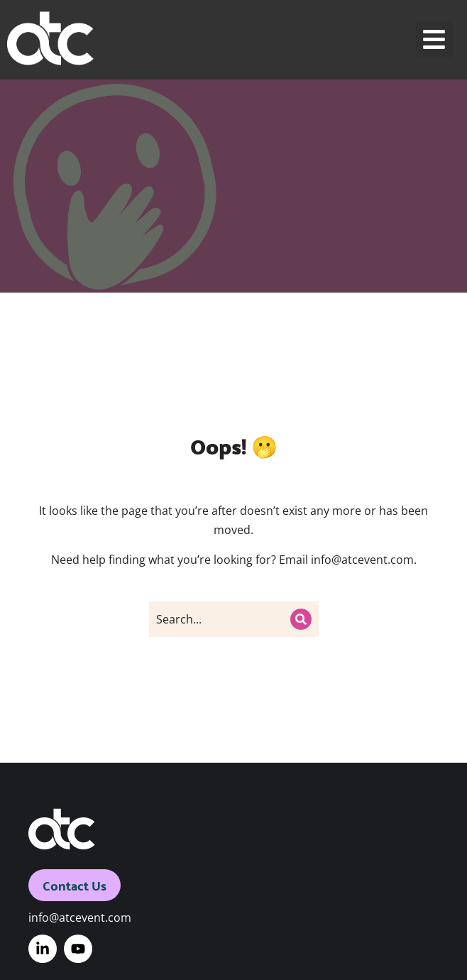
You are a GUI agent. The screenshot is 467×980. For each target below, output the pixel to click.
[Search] (301, 619)
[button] (435, 40)
